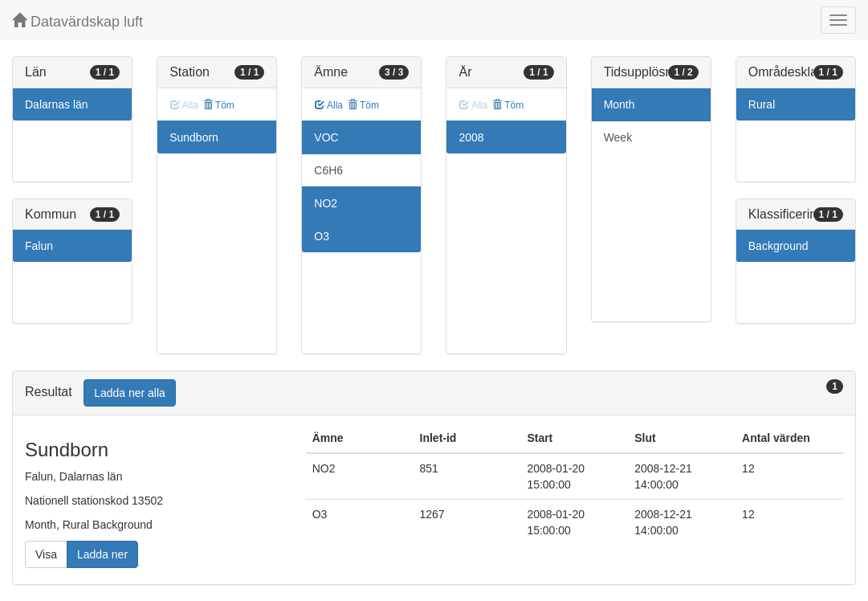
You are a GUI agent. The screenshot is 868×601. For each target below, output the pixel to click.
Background (778, 246)
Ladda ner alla (130, 393)
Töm (219, 105)
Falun (39, 246)
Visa (46, 554)
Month (619, 104)
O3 (322, 236)
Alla (329, 105)
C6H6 (328, 170)
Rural (762, 104)
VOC (326, 137)
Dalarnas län (57, 104)
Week (618, 137)
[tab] (434, 393)
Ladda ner (102, 554)
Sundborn (194, 137)
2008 (471, 137)
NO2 (326, 203)
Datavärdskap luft (77, 21)
